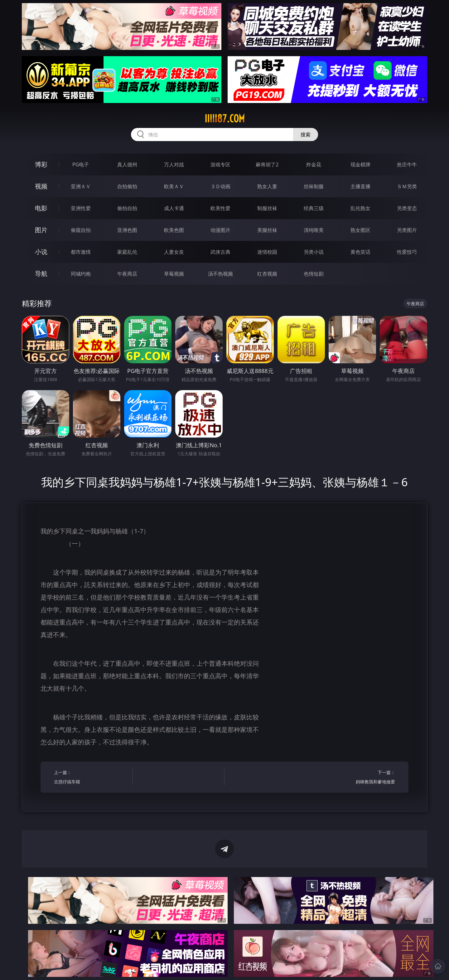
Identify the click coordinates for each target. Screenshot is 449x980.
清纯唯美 (314, 230)
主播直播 (360, 186)
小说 (41, 252)
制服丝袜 (267, 208)
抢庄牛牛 (407, 164)
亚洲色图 (127, 230)
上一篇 (91, 778)
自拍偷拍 (127, 186)
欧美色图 (174, 230)
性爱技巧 (407, 252)
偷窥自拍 (81, 230)
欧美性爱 (220, 208)
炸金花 (314, 164)
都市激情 (81, 252)
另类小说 (314, 252)
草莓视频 (174, 274)
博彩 (41, 164)
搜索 (306, 135)
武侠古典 (220, 252)
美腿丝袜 (267, 230)
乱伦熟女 (360, 208)
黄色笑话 (360, 252)
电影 (41, 208)
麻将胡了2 (267, 164)
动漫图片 (220, 230)
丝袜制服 (314, 186)
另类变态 (407, 208)
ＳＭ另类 (407, 186)
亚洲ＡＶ (81, 186)
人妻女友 (174, 252)
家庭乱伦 (127, 252)
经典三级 (314, 208)
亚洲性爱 (81, 208)
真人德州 (127, 164)
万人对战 (174, 164)
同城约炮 (81, 274)
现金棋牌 (360, 164)
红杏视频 (267, 274)
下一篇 (358, 778)
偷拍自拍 (127, 208)
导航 (41, 274)
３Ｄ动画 (220, 186)
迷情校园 (267, 252)
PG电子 (81, 164)
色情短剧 (314, 274)
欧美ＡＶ (174, 186)
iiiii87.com (225, 119)
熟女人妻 (267, 186)
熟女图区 (360, 230)
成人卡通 (174, 208)
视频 (41, 186)
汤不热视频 (220, 274)
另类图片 (407, 230)
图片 (41, 230)
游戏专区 (220, 164)
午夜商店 (127, 274)
